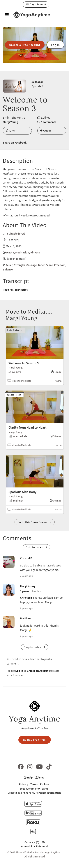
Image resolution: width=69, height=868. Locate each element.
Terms (34, 784)
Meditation (22, 252)
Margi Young (10, 122)
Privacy (24, 784)
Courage (32, 265)
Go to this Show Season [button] (35, 522)
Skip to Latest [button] (36, 547)
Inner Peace (45, 265)
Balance (8, 269)
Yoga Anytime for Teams (34, 789)
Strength (19, 265)
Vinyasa (35, 252)
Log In (19, 671)
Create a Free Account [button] (25, 45)
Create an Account (38, 671)
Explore (45, 784)
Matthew (26, 618)
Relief (9, 265)
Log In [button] (55, 45)
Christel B (26, 558)
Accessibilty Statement (34, 846)
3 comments (48, 122)
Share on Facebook (15, 142)
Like (10, 131)
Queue (46, 131)
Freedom (60, 265)
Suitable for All (16, 233)
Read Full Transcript (15, 290)
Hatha (10, 252)
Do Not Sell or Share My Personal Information (34, 793)
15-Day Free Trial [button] (35, 740)
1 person (25, 591)
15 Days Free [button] (36, 4)
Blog (40, 777)
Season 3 (37, 82)
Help (28, 777)
